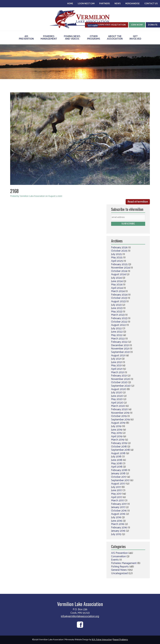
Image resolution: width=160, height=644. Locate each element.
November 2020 (121, 379)
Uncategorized (119, 573)
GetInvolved (135, 38)
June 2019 (117, 430)
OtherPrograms (94, 38)
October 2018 (119, 447)
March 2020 (118, 406)
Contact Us (151, 4)
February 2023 (119, 318)
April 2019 (117, 436)
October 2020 (119, 382)
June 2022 (117, 332)
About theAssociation (115, 38)
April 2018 (117, 467)
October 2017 (119, 477)
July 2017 (116, 487)
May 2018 (116, 464)
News (118, 4)
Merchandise (132, 4)
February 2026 (119, 248)
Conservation (119, 556)
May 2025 (117, 258)
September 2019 (120, 420)
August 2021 (118, 356)
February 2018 (119, 470)
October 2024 (119, 271)
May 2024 (117, 285)
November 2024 (120, 268)
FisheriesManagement (49, 38)
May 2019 (116, 433)
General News (119, 570)
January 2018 (118, 474)
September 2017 (120, 480)
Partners (105, 4)
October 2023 (119, 298)
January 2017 (118, 507)
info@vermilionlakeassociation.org (80, 616)
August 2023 (118, 301)
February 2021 (119, 376)
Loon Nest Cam (86, 4)
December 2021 (120, 345)
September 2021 (120, 352)
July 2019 (116, 426)
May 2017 (116, 494)
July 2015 (116, 534)
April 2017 (117, 497)
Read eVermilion (138, 202)
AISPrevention (26, 38)
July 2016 (116, 517)
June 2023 (117, 308)
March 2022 (118, 339)
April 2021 (117, 369)
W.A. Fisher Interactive (102, 640)
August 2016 (118, 514)
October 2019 (119, 416)
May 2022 (117, 335)
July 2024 (116, 278)
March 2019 (118, 440)
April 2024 (117, 288)
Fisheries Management (124, 563)
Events (115, 560)
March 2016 (118, 524)
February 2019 (119, 443)
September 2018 (120, 450)
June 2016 (117, 521)
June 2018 (117, 460)
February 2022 (119, 342)
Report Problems (120, 640)
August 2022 (118, 325)
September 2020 (121, 386)
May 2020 (117, 399)
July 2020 (117, 393)
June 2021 (117, 362)
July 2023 (116, 305)
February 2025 (119, 264)
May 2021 (116, 366)
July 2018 (116, 457)
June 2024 (117, 281)
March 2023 (118, 315)
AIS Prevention (119, 553)
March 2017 (117, 501)
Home (70, 4)
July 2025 (116, 254)
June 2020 (117, 396)
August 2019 (118, 423)
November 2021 (120, 349)
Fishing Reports (120, 567)
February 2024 (119, 295)
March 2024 (118, 291)
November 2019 (120, 413)
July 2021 (116, 359)
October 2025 (119, 251)
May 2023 (117, 312)
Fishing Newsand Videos (72, 38)
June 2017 (116, 490)
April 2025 (117, 261)
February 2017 (119, 504)
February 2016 (119, 528)
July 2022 (116, 328)
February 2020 (119, 409)
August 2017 (118, 484)
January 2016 (118, 531)
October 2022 (119, 322)
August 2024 (118, 274)
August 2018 (118, 453)
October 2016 (119, 511)
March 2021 (118, 372)
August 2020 (119, 389)
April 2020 (117, 403)
